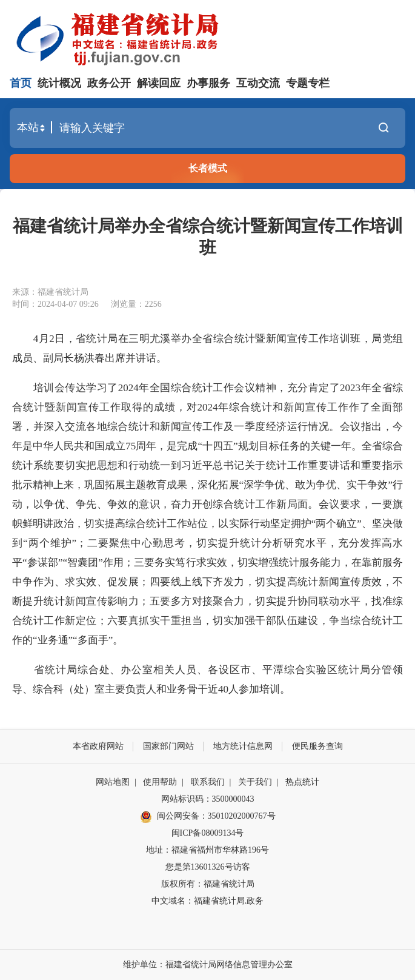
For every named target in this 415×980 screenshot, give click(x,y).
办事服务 (208, 83)
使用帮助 (160, 782)
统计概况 (59, 83)
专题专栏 (308, 83)
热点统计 (302, 782)
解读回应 (159, 83)
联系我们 (208, 782)
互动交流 (258, 83)
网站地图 (113, 782)
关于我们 (255, 782)
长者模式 (208, 168)
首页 (21, 83)
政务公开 (109, 83)
